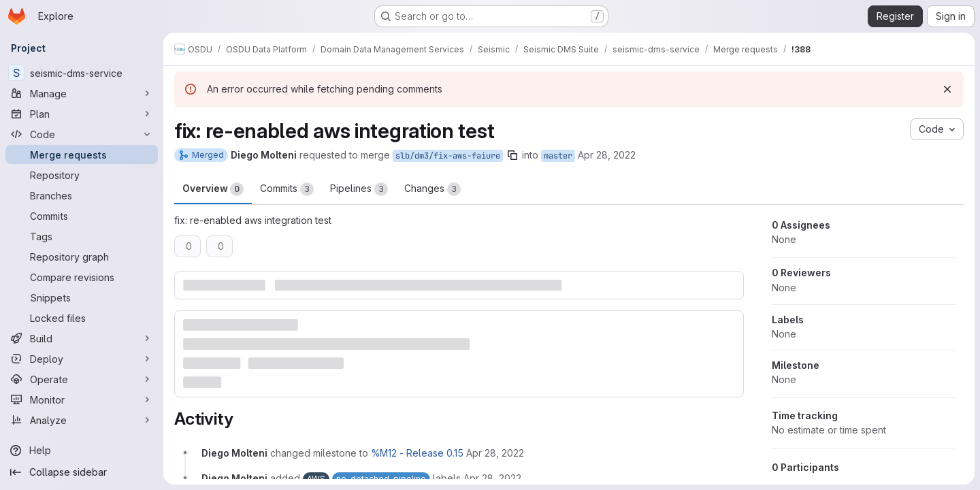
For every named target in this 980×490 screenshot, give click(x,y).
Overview (213, 189)
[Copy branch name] (512, 155)
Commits (287, 189)
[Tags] (82, 236)
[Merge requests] (82, 154)
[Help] (82, 451)
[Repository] (82, 175)
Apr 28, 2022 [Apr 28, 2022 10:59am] (607, 155)
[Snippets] (82, 297)
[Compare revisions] (82, 277)
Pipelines (359, 189)
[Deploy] (82, 359)
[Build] (82, 338)
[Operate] (82, 379)
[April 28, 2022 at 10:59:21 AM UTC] (495, 453)
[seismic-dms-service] (82, 73)
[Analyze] (82, 420)
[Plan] (82, 114)
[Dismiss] (947, 89)
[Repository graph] (82, 257)
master (558, 156)
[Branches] (82, 195)
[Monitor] (82, 399)
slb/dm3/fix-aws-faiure (448, 156)
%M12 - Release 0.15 (417, 453)
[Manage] (82, 93)
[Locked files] (82, 318)
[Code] (82, 134)
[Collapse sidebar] (82, 472)
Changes (432, 189)
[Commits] (82, 216)
